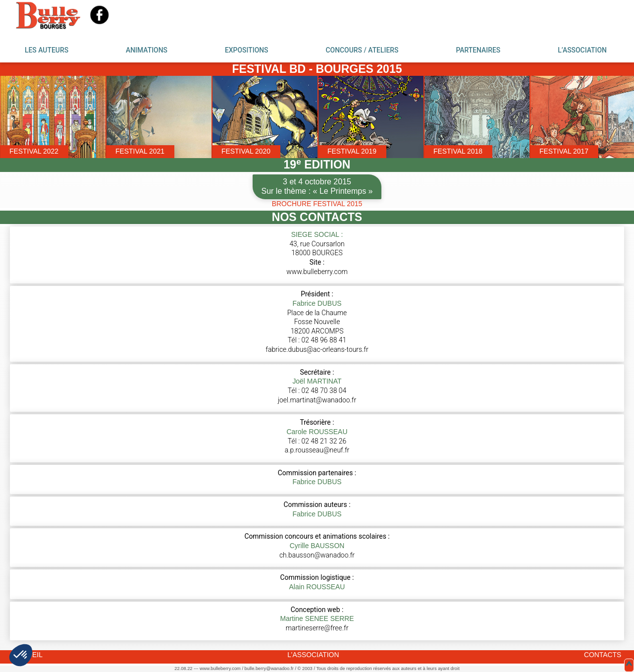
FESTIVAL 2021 (140, 151)
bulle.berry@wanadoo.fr (269, 669)
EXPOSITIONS (247, 50)
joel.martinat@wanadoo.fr (317, 400)
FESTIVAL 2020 (246, 151)
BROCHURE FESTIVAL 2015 (317, 204)
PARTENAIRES (478, 50)
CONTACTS (603, 655)
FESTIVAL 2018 (458, 151)
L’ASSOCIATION (582, 50)
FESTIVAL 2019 (352, 151)
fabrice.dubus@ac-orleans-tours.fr (317, 349)
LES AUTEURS (47, 50)
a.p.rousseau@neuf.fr (317, 450)
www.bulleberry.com (317, 272)
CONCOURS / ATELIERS (362, 50)
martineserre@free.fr (317, 628)
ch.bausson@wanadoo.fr (317, 555)
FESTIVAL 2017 (564, 151)
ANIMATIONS (147, 50)
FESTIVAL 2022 (34, 151)
